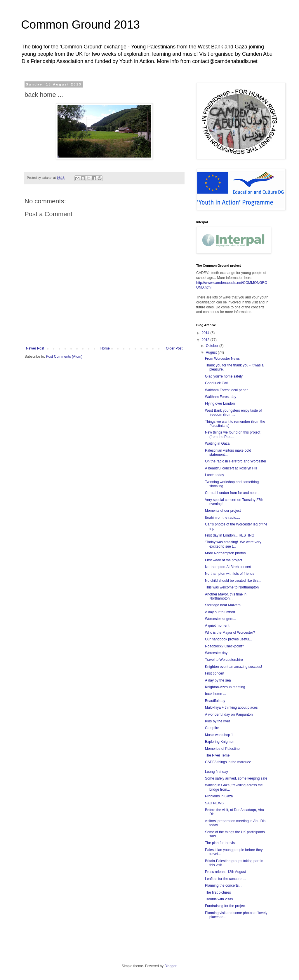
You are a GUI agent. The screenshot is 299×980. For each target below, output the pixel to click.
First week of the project (224, 560)
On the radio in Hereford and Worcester (236, 461)
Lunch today (214, 475)
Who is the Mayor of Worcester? (230, 633)
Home (105, 348)
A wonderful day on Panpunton (229, 715)
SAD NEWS (214, 803)
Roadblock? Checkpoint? (224, 646)
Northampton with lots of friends (230, 574)
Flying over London (220, 403)
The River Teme (217, 755)
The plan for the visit (221, 843)
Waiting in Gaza (217, 443)
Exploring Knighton (220, 742)
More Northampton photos (225, 553)
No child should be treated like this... (233, 581)
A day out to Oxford (220, 612)
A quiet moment (217, 626)
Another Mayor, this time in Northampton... (226, 596)
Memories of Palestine (222, 749)
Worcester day (216, 653)
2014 (206, 333)
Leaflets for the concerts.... (226, 879)
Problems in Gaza (219, 796)
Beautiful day (215, 701)
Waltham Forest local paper (226, 390)
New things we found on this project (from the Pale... (233, 434)
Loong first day (217, 772)
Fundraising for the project (225, 906)
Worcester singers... (220, 619)
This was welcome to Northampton (232, 587)
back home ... (215, 694)
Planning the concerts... (223, 885)
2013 (206, 340)
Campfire (212, 728)
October (213, 346)
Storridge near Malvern (223, 605)
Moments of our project (223, 511)
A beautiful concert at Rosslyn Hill (231, 468)
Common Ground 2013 (80, 25)
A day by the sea (218, 680)
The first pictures (218, 892)
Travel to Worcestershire (224, 660)
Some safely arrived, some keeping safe (236, 778)
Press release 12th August (225, 872)
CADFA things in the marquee (228, 762)
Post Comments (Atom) (64, 357)
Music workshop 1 (219, 735)
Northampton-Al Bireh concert (228, 567)
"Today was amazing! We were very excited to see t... (233, 544)
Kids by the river (218, 721)
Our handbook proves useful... (228, 639)
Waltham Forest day (221, 397)
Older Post (174, 348)
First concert (215, 673)
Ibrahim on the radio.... (222, 518)
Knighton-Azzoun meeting (225, 687)
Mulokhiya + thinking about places (231, 708)
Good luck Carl (217, 383)
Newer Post (35, 348)
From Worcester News (222, 359)
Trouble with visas (219, 899)
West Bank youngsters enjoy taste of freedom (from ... (233, 413)
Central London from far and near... (232, 493)
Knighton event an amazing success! (233, 667)
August (212, 352)
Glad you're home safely (224, 376)
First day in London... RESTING (230, 535)
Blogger (170, 966)
